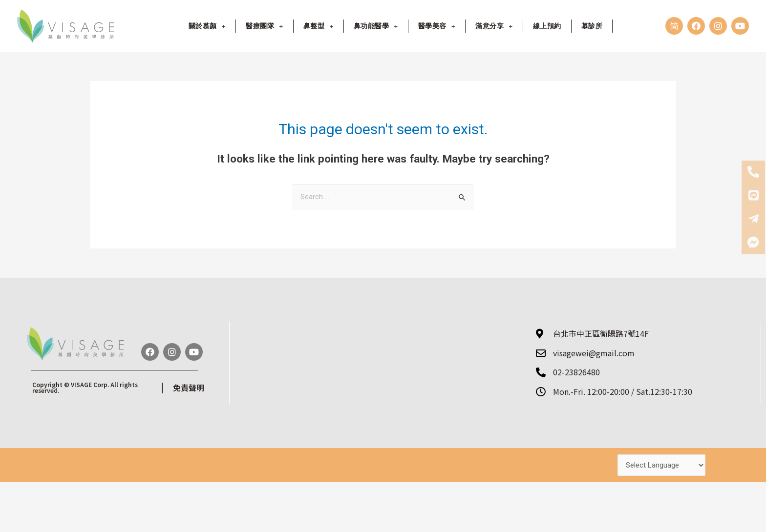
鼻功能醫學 (376, 25)
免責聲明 (189, 386)
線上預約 (547, 25)
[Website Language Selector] (661, 463)
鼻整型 (319, 25)
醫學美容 (437, 25)
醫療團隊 (264, 25)
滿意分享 (494, 25)
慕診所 (592, 25)
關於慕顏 (207, 25)
